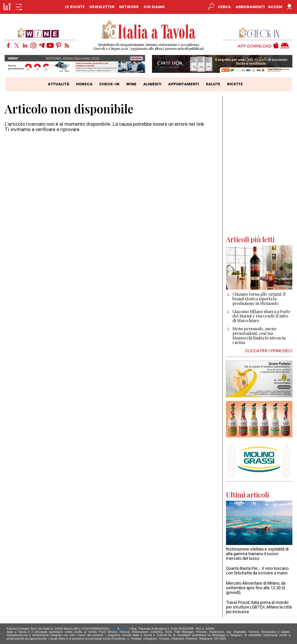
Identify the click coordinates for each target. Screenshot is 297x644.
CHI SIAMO (154, 7)
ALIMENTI (152, 84)
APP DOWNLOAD (255, 46)
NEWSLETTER (102, 7)
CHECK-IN (109, 84)
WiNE (131, 84)
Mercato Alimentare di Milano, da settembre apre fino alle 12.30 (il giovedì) (256, 588)
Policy (124, 629)
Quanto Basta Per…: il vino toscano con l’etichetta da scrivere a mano (257, 571)
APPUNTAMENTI (184, 84)
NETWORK (129, 7)
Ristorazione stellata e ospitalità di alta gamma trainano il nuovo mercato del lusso (257, 554)
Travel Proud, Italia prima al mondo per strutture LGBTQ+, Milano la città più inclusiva (259, 607)
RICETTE (235, 84)
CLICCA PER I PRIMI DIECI (269, 351)
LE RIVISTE (75, 7)
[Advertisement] (259, 166)
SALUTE (213, 84)
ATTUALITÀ (59, 84)
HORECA (84, 84)
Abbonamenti (250, 7)
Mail (114, 629)
